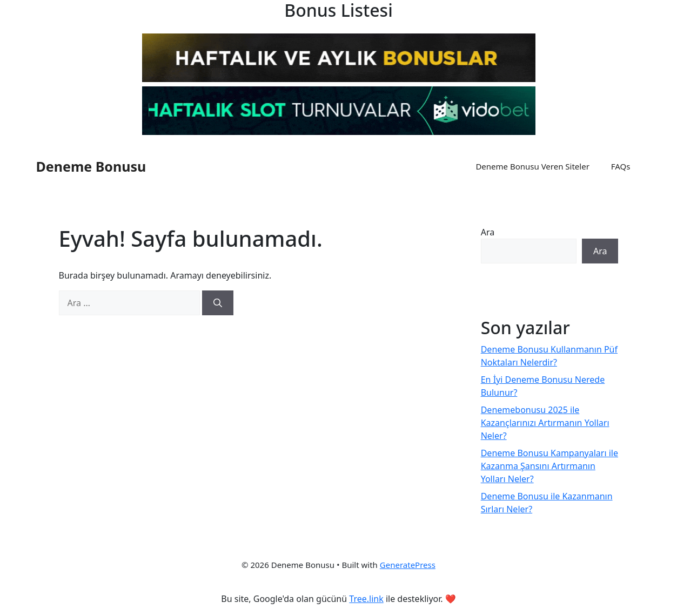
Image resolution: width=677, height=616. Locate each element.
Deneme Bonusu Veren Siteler (532, 166)
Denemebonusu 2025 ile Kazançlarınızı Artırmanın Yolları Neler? (545, 423)
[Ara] (218, 303)
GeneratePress (408, 565)
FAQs (621, 166)
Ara (488, 232)
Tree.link (366, 599)
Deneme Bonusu (91, 166)
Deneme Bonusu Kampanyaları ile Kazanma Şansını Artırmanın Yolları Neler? (549, 466)
